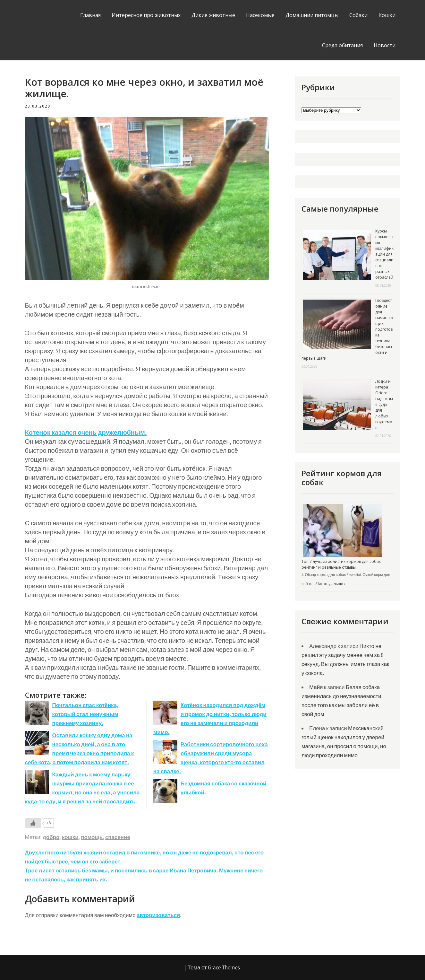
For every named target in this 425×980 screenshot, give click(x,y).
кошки (70, 837)
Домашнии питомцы (312, 15)
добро (51, 837)
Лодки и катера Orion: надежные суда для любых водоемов (384, 404)
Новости (385, 45)
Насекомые (260, 15)
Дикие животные (213, 15)
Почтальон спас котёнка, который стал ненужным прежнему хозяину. (85, 714)
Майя (316, 687)
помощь (92, 837)
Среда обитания (342, 45)
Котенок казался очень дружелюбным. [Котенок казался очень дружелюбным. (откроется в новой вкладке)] (86, 433)
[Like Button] (33, 823)
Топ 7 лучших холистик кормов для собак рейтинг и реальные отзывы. (341, 564)
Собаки (358, 15)
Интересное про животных (146, 15)
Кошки (387, 15)
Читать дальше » (331, 584)
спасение (118, 837)
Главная (90, 15)
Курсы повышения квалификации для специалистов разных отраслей (384, 254)
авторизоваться (158, 915)
